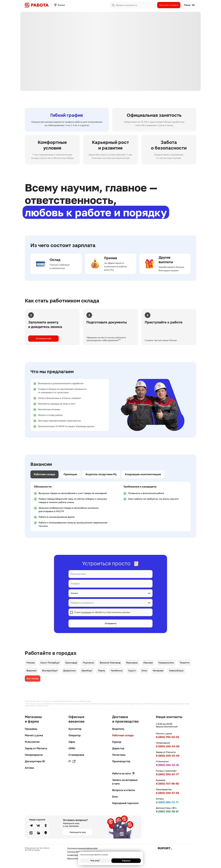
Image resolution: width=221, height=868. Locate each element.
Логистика (119, 755)
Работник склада (44, 474)
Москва (31, 663)
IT (72, 761)
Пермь (101, 671)
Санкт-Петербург (50, 663)
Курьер (117, 742)
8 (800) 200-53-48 (168, 756)
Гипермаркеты (34, 755)
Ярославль (132, 663)
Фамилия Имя (78, 574)
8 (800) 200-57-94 (168, 793)
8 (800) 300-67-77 (167, 774)
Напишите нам (78, 832)
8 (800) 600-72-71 (167, 802)
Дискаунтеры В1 (35, 761)
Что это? (95, 861)
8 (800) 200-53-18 (167, 765)
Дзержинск (70, 671)
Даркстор (118, 748)
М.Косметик (32, 742)
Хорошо (126, 861)
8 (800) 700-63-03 (168, 737)
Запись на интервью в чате (125, 782)
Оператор (75, 735)
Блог (115, 797)
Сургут (132, 671)
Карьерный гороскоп (125, 803)
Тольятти (185, 663)
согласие (86, 612)
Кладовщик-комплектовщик (143, 474)
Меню (189, 5)
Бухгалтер (75, 729)
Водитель (118, 729)
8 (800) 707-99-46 (167, 784)
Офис (72, 742)
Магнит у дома (34, 735)
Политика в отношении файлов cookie (82, 848)
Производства (121, 761)
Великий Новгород (110, 663)
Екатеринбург (50, 671)
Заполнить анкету (169, 5)
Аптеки (29, 768)
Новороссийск (166, 663)
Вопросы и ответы (124, 790)
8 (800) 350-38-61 (167, 811)
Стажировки (76, 755)
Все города (33, 678)
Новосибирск (176, 671)
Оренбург (87, 671)
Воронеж (32, 671)
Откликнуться (43, 338)
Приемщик (70, 474)
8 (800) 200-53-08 (168, 746)
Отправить (111, 623)
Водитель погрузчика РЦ (101, 474)
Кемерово (158, 671)
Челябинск (117, 671)
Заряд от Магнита (36, 748)
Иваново (148, 663)
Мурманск (89, 663)
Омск (144, 671)
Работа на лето (123, 774)
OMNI (72, 748)
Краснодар (71, 663)
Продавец (31, 729)
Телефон (75, 584)
